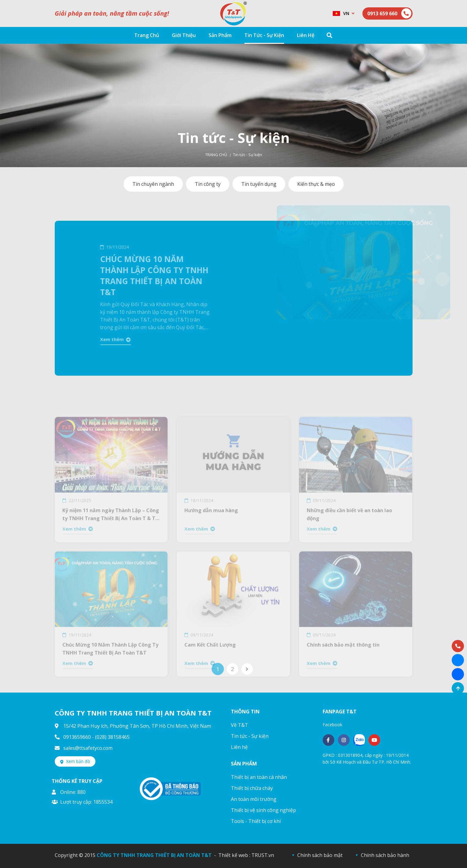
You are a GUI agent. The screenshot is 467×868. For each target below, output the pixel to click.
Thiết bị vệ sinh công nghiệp (263, 810)
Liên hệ (239, 747)
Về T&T (239, 725)
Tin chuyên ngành (153, 184)
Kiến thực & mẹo (316, 184)
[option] (233, 105)
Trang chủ (216, 155)
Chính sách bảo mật (320, 855)
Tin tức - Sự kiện (250, 736)
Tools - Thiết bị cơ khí (256, 821)
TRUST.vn (263, 855)
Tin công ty (208, 184)
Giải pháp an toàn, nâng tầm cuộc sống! (112, 13)
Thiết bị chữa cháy (252, 788)
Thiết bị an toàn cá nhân (259, 777)
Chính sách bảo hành (385, 855)
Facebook (332, 725)
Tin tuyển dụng (259, 184)
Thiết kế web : (234, 855)
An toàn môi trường (254, 799)
